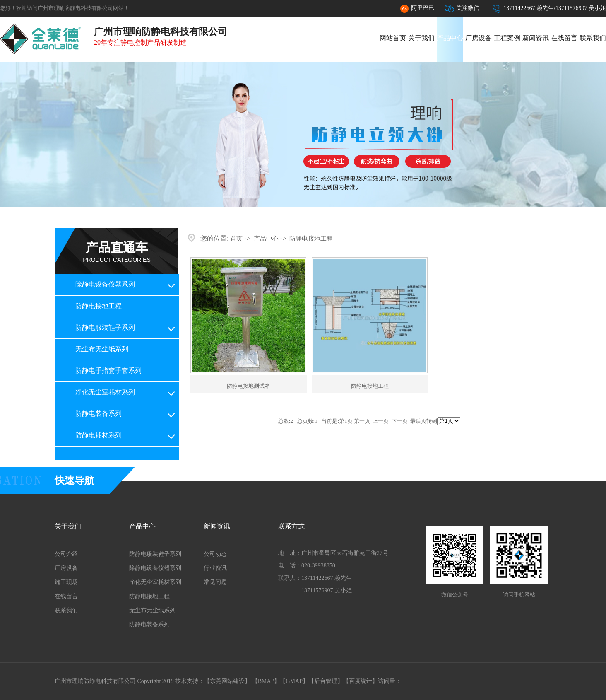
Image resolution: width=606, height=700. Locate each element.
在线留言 (564, 38)
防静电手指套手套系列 (108, 371)
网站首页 (393, 38)
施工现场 (66, 582)
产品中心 (450, 38)
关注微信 (462, 9)
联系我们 (593, 38)
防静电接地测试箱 (248, 386)
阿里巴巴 (417, 9)
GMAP (294, 681)
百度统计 (361, 681)
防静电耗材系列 (99, 435)
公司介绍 (66, 554)
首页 (236, 239)
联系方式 (291, 526)
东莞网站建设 (227, 681)
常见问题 (215, 582)
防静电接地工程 (99, 306)
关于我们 (421, 38)
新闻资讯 (536, 38)
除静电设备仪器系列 (105, 284)
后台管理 (326, 681)
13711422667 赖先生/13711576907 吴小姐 (549, 9)
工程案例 (507, 38)
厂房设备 (479, 38)
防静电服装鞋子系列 (105, 327)
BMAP (266, 681)
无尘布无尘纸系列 (102, 349)
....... (134, 638)
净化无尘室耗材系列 (105, 392)
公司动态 (215, 554)
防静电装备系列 (99, 414)
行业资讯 (215, 568)
